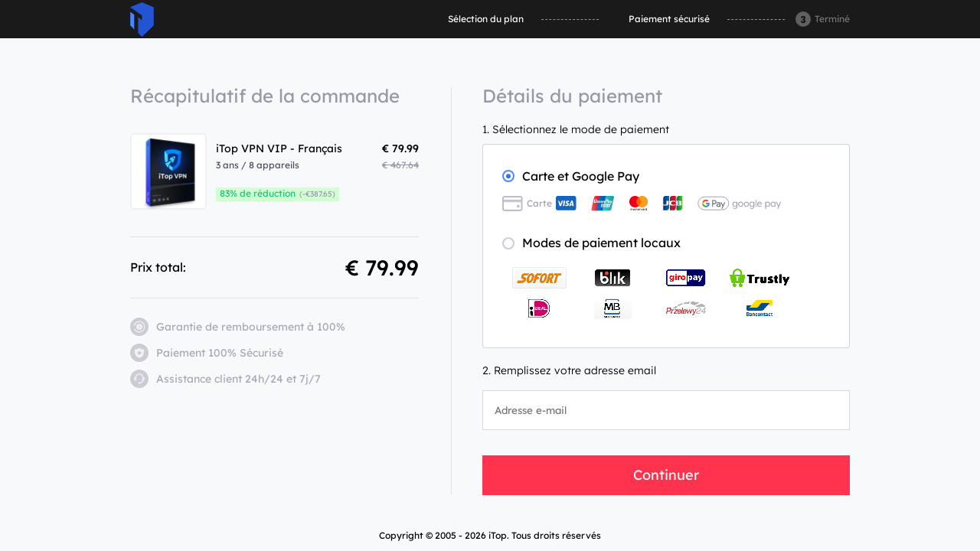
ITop (142, 20)
